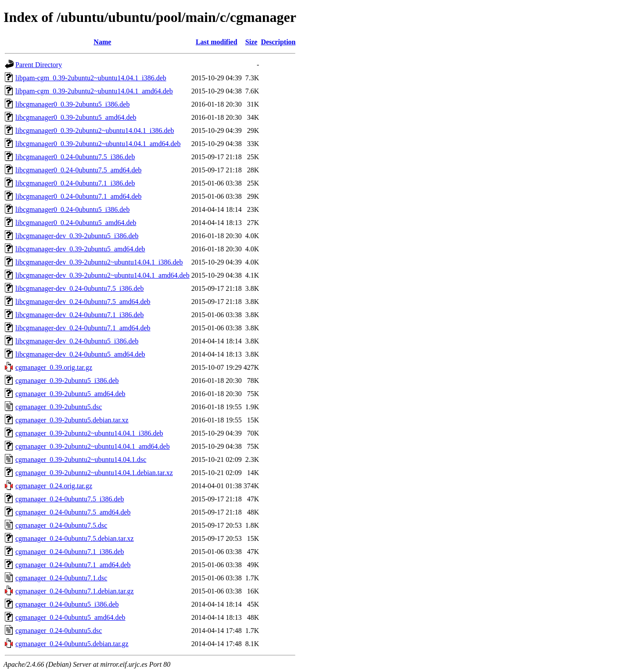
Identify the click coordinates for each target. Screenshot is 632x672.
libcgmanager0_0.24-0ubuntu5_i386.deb (72, 209)
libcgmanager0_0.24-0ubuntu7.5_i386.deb (75, 157)
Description (278, 42)
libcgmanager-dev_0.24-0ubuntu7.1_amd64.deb (83, 328)
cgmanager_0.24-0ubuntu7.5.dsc (61, 525)
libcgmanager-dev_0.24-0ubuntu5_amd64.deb (80, 354)
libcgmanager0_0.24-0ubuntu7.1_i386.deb (75, 183)
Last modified (217, 42)
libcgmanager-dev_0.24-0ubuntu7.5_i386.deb (80, 288)
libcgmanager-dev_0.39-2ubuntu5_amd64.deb (80, 249)
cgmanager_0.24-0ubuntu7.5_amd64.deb (73, 512)
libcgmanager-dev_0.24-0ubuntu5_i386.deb (77, 341)
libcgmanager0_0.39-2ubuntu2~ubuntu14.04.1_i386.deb (95, 130)
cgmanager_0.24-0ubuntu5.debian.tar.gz (72, 644)
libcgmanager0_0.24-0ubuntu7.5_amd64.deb (79, 170)
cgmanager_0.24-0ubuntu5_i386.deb (67, 604)
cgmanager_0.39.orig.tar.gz (54, 367)
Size (251, 42)
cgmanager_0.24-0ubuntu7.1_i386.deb (70, 552)
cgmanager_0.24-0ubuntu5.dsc (59, 631)
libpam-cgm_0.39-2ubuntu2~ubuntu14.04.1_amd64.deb (94, 91)
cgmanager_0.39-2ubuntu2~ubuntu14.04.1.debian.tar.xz (94, 473)
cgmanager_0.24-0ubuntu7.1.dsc (61, 578)
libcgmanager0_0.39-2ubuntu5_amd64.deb (76, 117)
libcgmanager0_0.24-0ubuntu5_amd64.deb (76, 223)
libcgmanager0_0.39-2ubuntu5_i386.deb (72, 104)
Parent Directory (39, 65)
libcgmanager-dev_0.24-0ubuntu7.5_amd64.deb (83, 302)
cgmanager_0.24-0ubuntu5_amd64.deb (70, 617)
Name (102, 42)
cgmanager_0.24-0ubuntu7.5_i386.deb (70, 499)
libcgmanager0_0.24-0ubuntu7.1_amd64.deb (79, 196)
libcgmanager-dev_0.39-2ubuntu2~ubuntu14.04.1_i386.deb (99, 262)
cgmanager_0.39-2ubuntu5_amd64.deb (70, 394)
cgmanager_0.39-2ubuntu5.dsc (59, 407)
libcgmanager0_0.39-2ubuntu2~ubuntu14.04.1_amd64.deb (98, 144)
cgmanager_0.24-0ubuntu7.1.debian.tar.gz (75, 591)
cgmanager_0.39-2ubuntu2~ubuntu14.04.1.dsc (81, 459)
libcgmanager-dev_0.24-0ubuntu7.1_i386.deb (80, 315)
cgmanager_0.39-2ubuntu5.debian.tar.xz (72, 420)
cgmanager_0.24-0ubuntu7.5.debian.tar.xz (75, 538)
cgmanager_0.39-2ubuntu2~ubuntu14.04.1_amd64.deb (93, 446)
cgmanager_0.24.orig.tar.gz (54, 486)
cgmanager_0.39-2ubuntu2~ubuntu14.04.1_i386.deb (89, 433)
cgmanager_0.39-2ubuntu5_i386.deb (67, 381)
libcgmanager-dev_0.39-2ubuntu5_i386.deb (77, 236)
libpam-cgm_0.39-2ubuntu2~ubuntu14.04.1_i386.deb (91, 78)
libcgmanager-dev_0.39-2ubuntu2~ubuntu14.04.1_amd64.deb (102, 275)
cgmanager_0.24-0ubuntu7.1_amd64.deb (73, 565)
